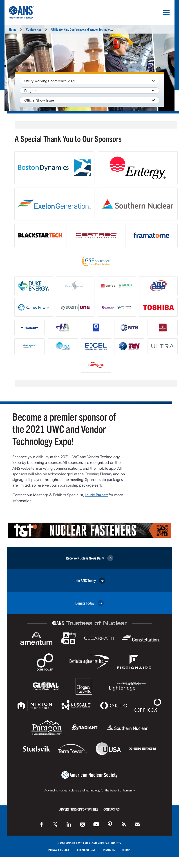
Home (13, 29)
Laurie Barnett (96, 495)
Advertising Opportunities (79, 809)
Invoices (109, 850)
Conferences (34, 29)
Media (127, 850)
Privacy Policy (59, 850)
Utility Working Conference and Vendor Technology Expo (85, 29)
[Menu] (166, 13)
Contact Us (112, 809)
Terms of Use (86, 850)
